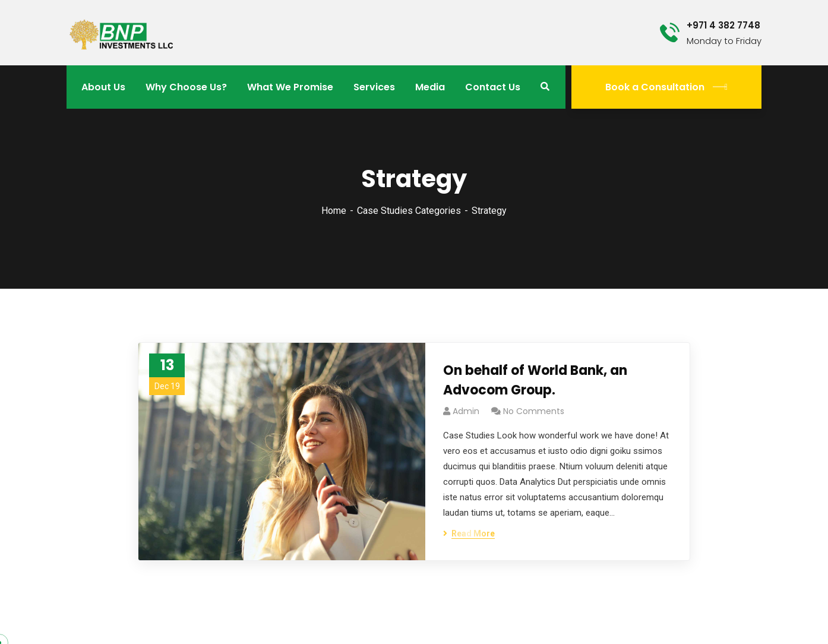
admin (466, 411)
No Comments (534, 411)
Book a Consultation (666, 87)
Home (334, 211)
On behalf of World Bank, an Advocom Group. (535, 380)
